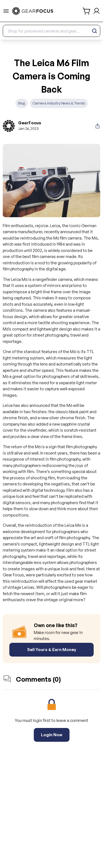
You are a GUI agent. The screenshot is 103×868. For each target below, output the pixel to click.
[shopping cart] (87, 11)
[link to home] (33, 11)
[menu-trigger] (6, 11)
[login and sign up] (97, 11)
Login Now (52, 735)
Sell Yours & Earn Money (52, 650)
